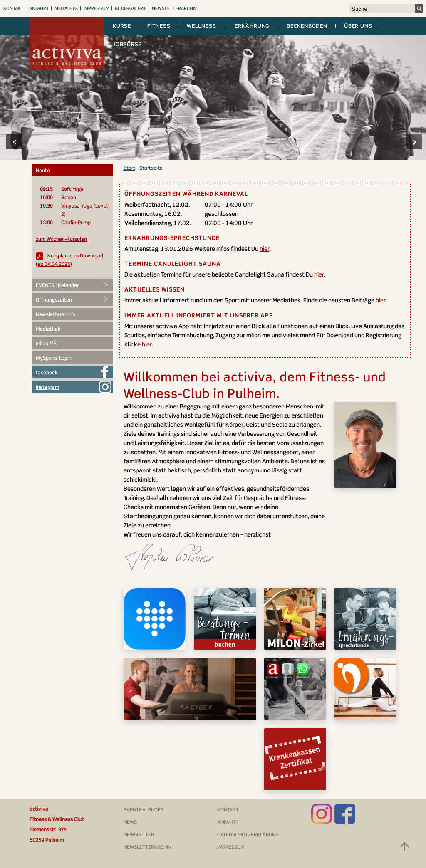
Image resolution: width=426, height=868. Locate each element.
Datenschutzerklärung (248, 835)
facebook (47, 372)
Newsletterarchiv (174, 8)
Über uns (358, 26)
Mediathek (66, 8)
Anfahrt (39, 8)
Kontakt (14, 8)
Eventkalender (144, 810)
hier (265, 249)
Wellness (201, 26)
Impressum (97, 8)
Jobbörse (127, 44)
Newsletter (139, 835)
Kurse (122, 26)
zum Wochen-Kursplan (61, 239)
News (130, 822)
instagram (47, 387)
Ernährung (252, 26)
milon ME (46, 343)
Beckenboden (307, 26)
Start (129, 168)
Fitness (159, 26)
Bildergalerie (131, 8)
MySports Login (54, 358)
